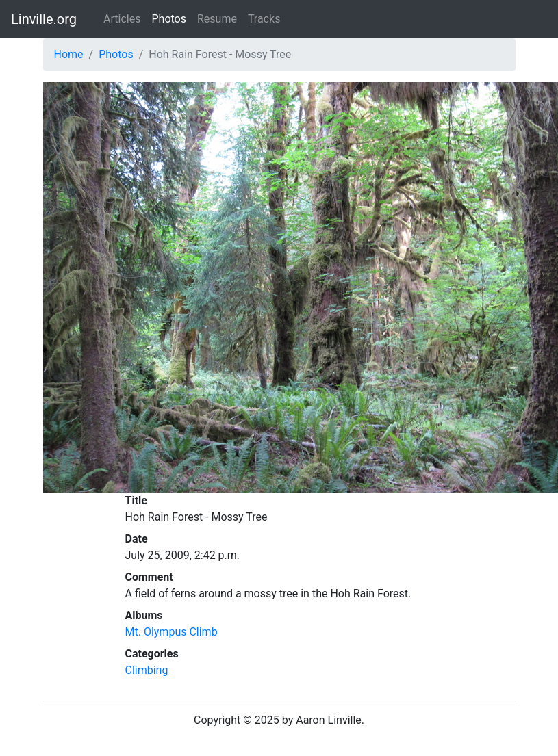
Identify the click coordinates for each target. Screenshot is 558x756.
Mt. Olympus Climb (172, 632)
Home (69, 54)
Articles (122, 19)
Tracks (264, 19)
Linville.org (44, 19)
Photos (169, 19)
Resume (217, 19)
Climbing (147, 670)
